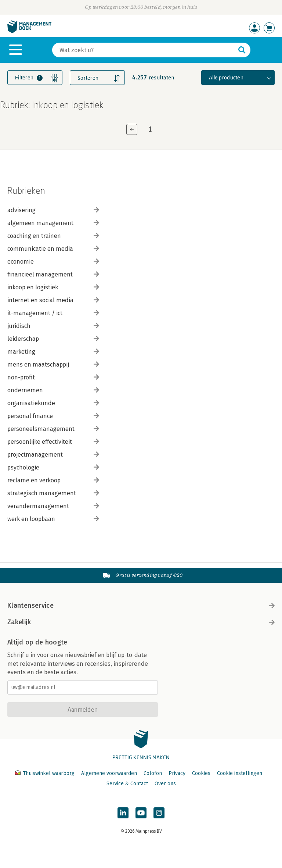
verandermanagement (53, 506)
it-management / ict (53, 313)
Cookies (201, 773)
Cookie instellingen (240, 773)
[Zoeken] (144, 50)
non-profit (53, 377)
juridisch (53, 326)
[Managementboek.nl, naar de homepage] (29, 31)
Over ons (165, 784)
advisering (53, 210)
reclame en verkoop (53, 480)
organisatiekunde (53, 403)
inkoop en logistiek (53, 287)
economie (53, 262)
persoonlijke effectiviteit (53, 442)
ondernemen (53, 390)
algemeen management (53, 223)
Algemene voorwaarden (109, 773)
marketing (53, 352)
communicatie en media (53, 249)
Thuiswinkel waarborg (46, 773)
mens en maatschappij (53, 365)
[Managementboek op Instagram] (159, 813)
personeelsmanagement (53, 429)
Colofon (153, 773)
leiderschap (53, 339)
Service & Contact (127, 784)
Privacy (177, 773)
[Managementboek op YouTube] (141, 813)
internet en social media (53, 300)
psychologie (53, 467)
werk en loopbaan (53, 519)
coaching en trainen (53, 236)
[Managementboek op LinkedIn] (123, 813)
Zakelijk (141, 622)
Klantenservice (141, 606)
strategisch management (53, 493)
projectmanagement (53, 455)
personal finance (53, 416)
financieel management (53, 274)
